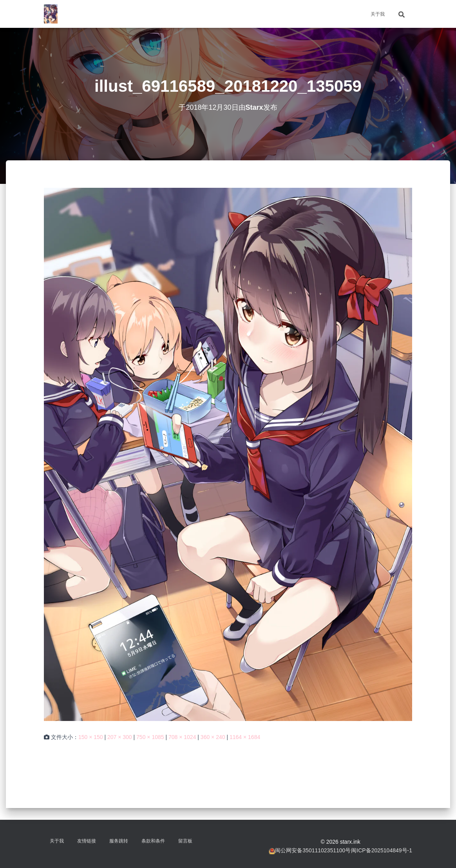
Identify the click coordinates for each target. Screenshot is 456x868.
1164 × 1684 (245, 737)
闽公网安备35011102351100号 (313, 850)
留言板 (185, 841)
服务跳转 (119, 841)
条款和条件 (153, 841)
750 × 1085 (150, 737)
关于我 (378, 14)
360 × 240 (213, 737)
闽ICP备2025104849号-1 (382, 850)
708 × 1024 (182, 737)
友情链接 (87, 841)
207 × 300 (120, 737)
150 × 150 (91, 737)
